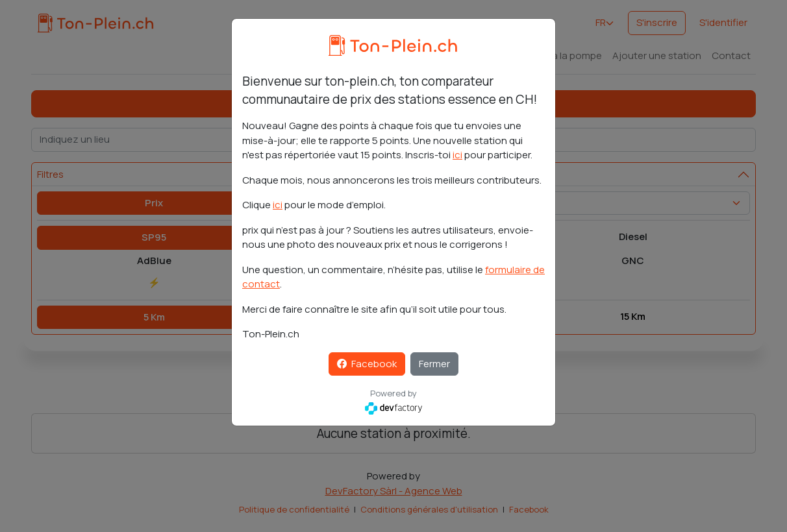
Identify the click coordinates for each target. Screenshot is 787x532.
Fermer (434, 364)
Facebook (367, 364)
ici (457, 155)
